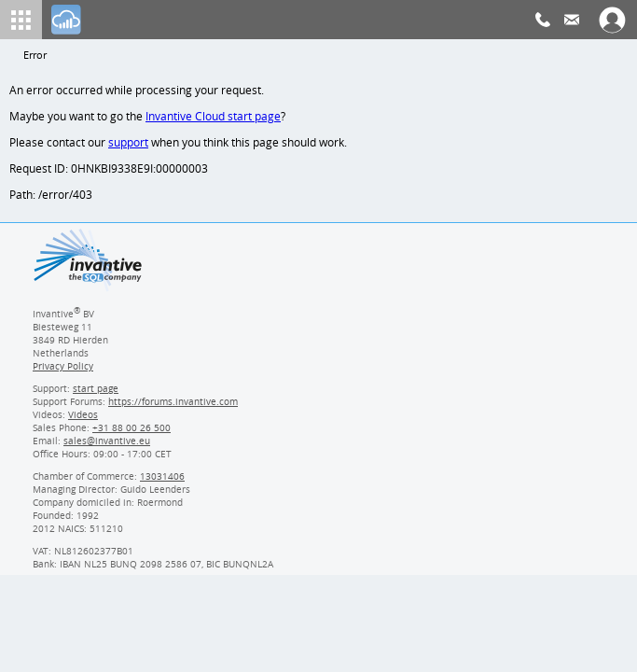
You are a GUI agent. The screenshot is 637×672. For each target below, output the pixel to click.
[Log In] (66, 20)
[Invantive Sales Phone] (129, 433)
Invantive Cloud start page (215, 118)
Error (35, 56)
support (129, 145)
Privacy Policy (62, 371)
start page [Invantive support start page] (96, 394)
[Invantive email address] (104, 446)
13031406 (163, 482)
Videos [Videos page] (82, 420)
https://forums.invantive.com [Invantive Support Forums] (173, 407)
